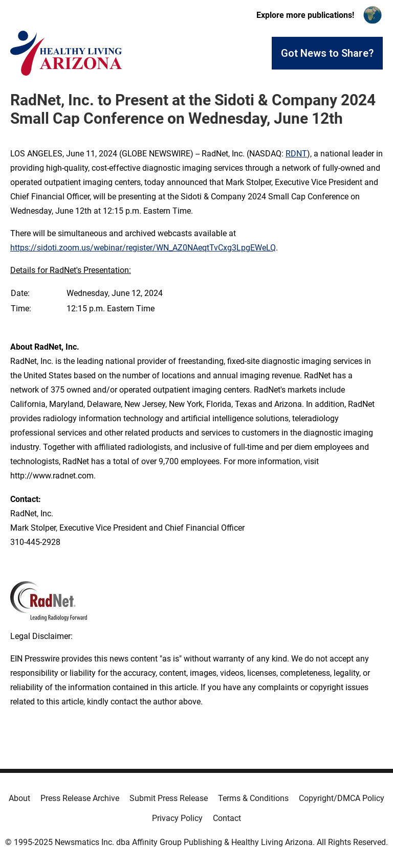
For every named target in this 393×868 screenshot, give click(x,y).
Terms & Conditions (253, 798)
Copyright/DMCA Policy (342, 798)
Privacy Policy (177, 818)
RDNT (296, 154)
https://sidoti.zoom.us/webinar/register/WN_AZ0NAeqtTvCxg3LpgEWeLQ (143, 248)
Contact (227, 818)
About (19, 798)
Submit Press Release (169, 798)
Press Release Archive (80, 798)
